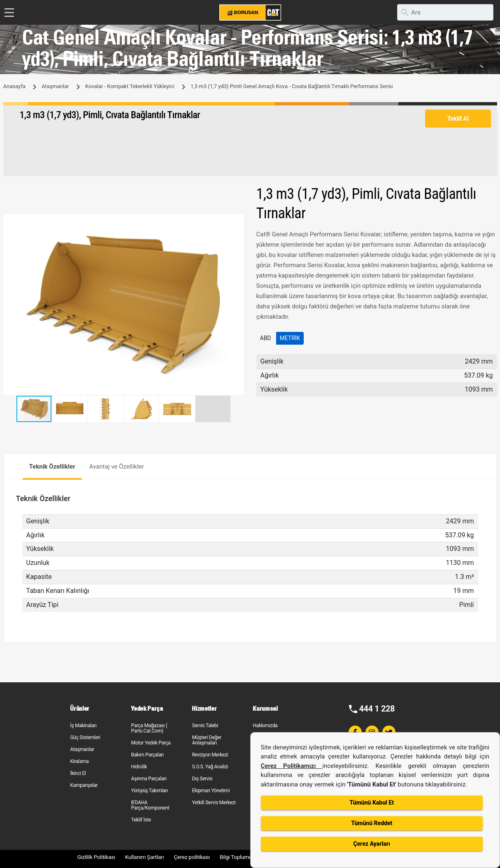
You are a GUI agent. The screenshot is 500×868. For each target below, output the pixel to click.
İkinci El (78, 773)
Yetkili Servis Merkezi (214, 803)
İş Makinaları (83, 726)
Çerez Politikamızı (292, 766)
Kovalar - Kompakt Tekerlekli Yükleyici (130, 86)
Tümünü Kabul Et (372, 803)
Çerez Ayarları (372, 844)
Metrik (290, 338)
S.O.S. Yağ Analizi (210, 767)
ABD (266, 338)
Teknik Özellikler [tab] (52, 467)
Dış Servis (202, 779)
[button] (237, 222)
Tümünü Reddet (372, 823)
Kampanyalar (84, 785)
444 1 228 (377, 709)
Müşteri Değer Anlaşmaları (206, 740)
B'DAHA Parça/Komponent (150, 805)
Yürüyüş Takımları (149, 791)
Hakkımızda (265, 726)
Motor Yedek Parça (151, 743)
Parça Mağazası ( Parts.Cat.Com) (149, 728)
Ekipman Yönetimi (210, 791)
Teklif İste (141, 820)
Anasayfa (14, 86)
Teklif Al (458, 119)
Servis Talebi (205, 726)
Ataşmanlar (55, 86)
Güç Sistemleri (85, 737)
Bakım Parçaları (147, 755)
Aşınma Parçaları (149, 779)
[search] (445, 12)
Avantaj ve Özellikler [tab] (117, 467)
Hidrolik (139, 767)
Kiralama (79, 761)
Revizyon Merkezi (210, 755)
